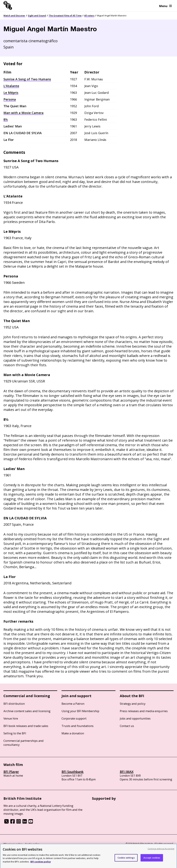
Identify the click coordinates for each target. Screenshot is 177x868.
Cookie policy (32, 844)
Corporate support (74, 718)
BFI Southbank (73, 772)
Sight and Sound (37, 16)
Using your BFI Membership (80, 711)
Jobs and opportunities (135, 718)
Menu (166, 6)
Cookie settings (126, 859)
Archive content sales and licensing (27, 711)
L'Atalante (11, 86)
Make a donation (73, 733)
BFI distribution (14, 704)
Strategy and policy (133, 704)
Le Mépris (11, 93)
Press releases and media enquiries (144, 711)
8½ (6, 119)
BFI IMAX (127, 772)
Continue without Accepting (161, 850)
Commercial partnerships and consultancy (24, 743)
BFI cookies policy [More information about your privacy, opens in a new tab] (41, 863)
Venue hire (11, 718)
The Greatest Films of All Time (65, 16)
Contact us (127, 726)
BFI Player (11, 772)
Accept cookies (152, 859)
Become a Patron (73, 704)
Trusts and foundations (78, 726)
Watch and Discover (14, 16)
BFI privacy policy (13, 844)
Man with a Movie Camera (24, 113)
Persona (10, 99)
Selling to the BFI (15, 733)
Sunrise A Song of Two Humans (27, 79)
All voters (89, 16)
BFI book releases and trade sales (26, 726)
